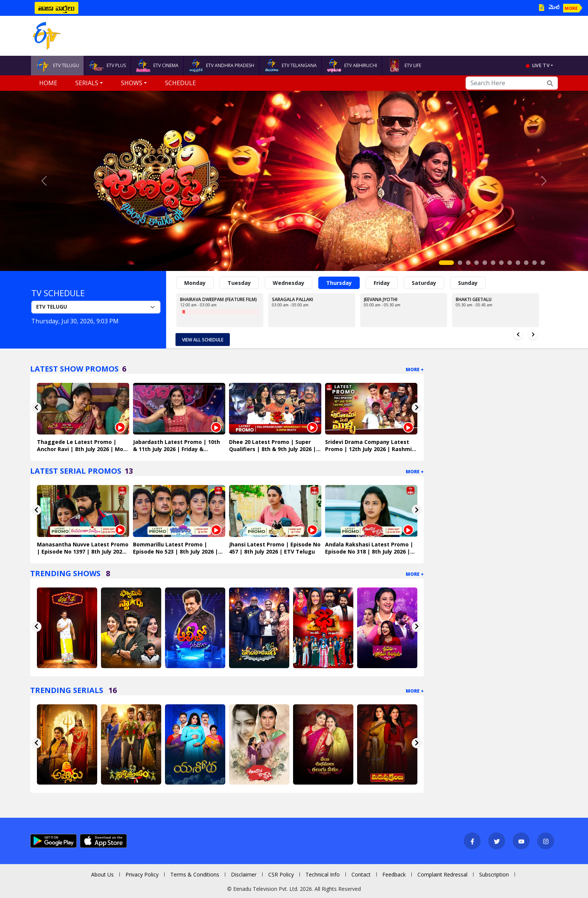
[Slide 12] (543, 263)
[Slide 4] (477, 263)
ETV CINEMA (157, 66)
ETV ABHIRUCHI (352, 66)
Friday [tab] (382, 283)
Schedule (180, 83)
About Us (102, 874)
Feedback (394, 874)
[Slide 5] (485, 263)
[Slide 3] (468, 263)
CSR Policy (281, 874)
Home (48, 83)
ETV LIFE (404, 66)
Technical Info (323, 874)
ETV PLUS (107, 66)
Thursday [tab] (339, 283)
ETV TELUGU (57, 66)
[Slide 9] (518, 263)
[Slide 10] (526, 263)
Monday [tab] (195, 283)
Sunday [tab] (468, 283)
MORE (571, 8)
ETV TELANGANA (290, 66)
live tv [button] (541, 65)
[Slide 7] (501, 263)
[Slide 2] (460, 263)
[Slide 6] (493, 263)
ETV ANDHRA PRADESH (221, 66)
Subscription (494, 874)
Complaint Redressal (442, 874)
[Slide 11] (535, 263)
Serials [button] (87, 83)
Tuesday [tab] (239, 283)
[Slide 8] (510, 263)
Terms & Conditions (195, 874)
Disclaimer (244, 874)
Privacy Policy (142, 874)
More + (415, 369)
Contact (361, 874)
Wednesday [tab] (289, 283)
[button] (44, 181)
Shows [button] (132, 83)
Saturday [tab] (424, 283)
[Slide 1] (446, 263)
